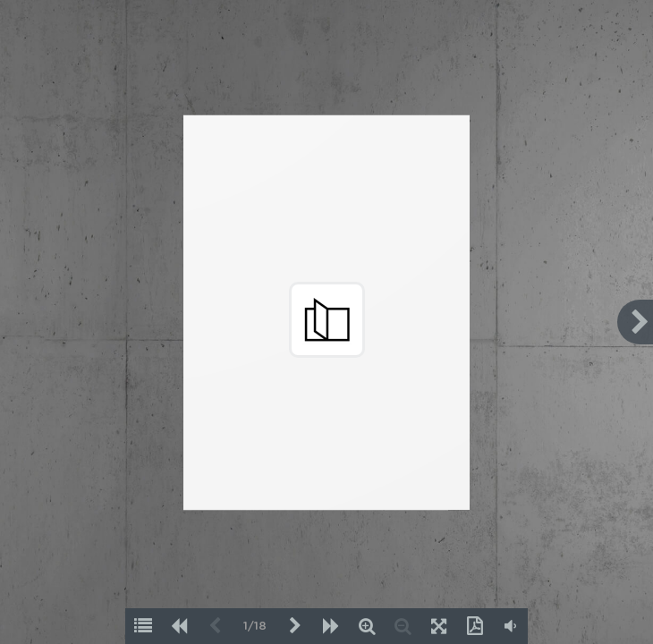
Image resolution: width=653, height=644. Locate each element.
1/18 (255, 627)
